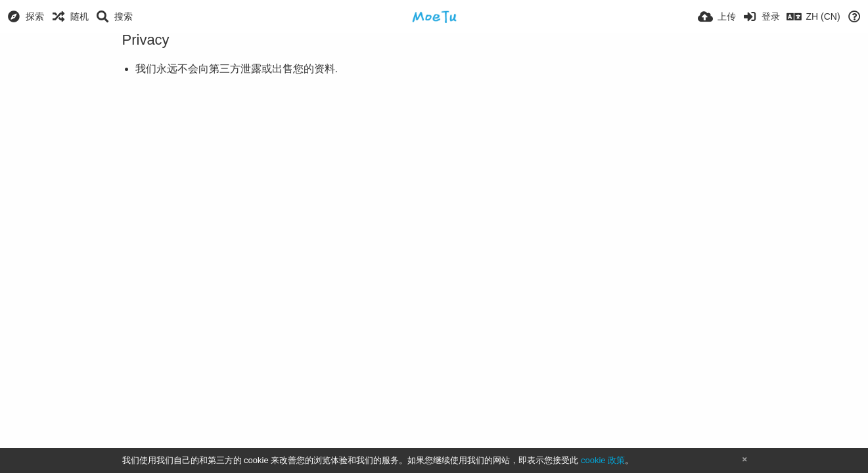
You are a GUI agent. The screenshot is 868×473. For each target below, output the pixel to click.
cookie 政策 (603, 460)
